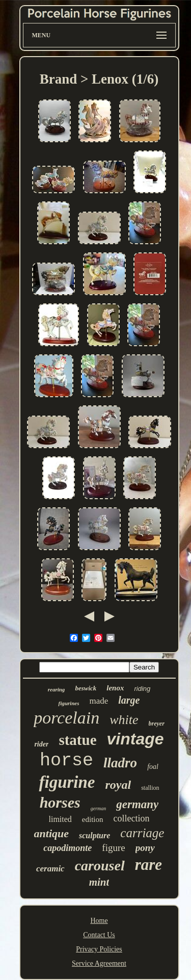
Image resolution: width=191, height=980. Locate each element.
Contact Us (99, 935)
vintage (135, 739)
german (99, 808)
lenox (115, 688)
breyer (157, 724)
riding (142, 689)
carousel (100, 866)
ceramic (50, 869)
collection (132, 818)
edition (93, 819)
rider (41, 744)
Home (99, 921)
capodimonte (67, 848)
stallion (150, 788)
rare (148, 865)
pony (145, 848)
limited (60, 819)
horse (66, 761)
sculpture (94, 835)
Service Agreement (99, 963)
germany (137, 804)
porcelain (66, 718)
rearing (57, 689)
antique (51, 833)
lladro (120, 763)
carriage (142, 833)
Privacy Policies (99, 949)
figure (113, 848)
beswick (86, 688)
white (124, 720)
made (99, 701)
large (129, 700)
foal (153, 767)
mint (99, 882)
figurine (67, 782)
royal (118, 785)
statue (77, 740)
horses (60, 802)
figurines (69, 703)
